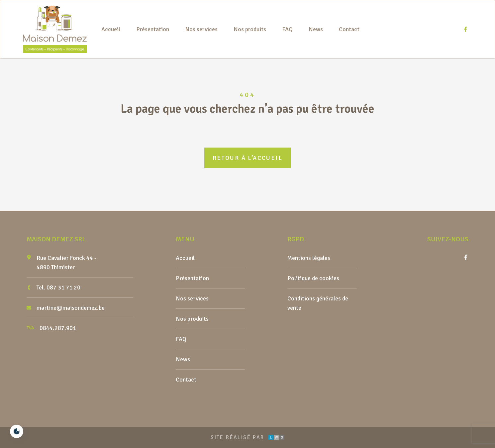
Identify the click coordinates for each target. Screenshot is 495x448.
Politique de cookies (313, 278)
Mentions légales (309, 258)
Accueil (111, 29)
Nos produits (250, 29)
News (316, 29)
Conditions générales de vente (318, 303)
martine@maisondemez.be (71, 308)
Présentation (153, 29)
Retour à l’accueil (248, 158)
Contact (349, 29)
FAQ (287, 29)
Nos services (201, 29)
